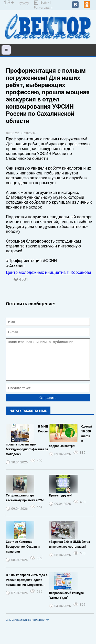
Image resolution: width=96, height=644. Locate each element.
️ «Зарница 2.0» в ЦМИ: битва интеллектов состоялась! (70, 552)
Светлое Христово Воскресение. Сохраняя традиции (23, 554)
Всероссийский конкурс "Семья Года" (66, 603)
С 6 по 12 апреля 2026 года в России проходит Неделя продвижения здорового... (27, 588)
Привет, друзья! (61, 503)
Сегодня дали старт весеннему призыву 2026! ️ (25, 506)
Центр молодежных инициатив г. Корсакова (49, 272)
